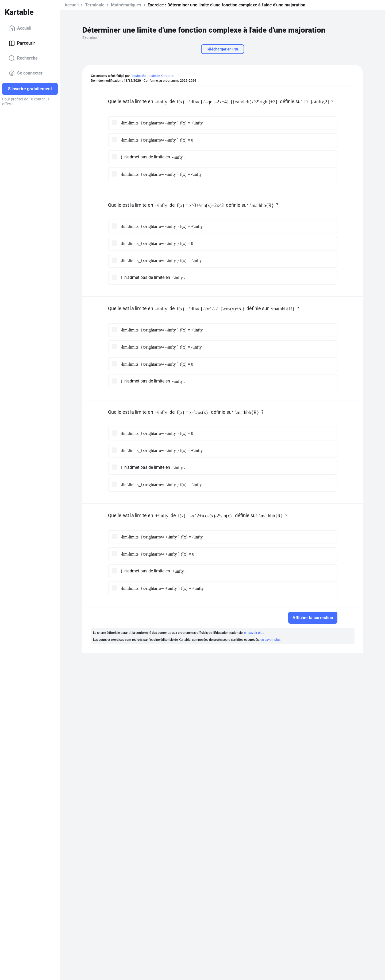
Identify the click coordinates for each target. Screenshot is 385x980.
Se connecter (26, 73)
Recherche (23, 58)
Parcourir (22, 43)
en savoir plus (254, 633)
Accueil (20, 28)
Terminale (95, 5)
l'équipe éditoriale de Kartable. (152, 76)
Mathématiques (126, 5)
